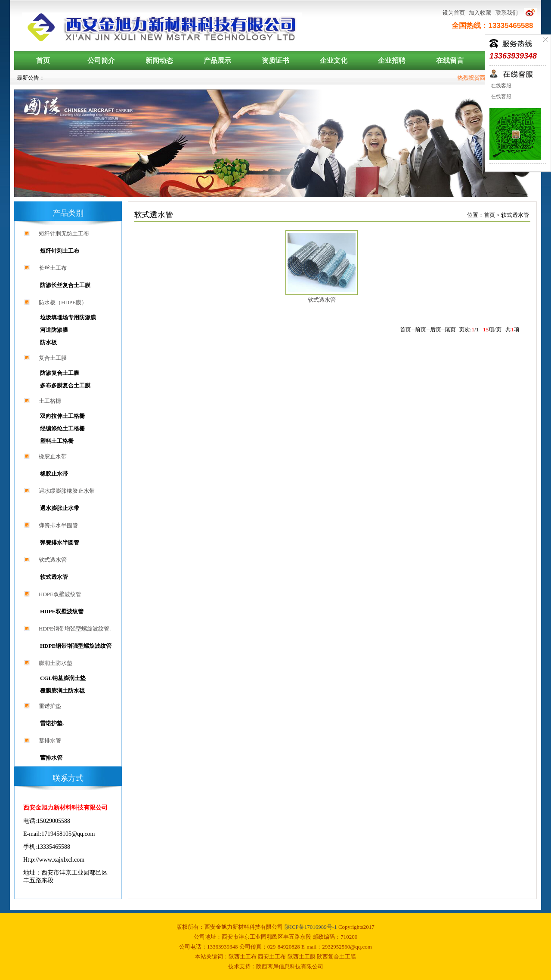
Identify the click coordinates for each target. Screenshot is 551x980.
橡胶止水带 (53, 456)
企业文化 (334, 60)
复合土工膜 (53, 358)
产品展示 (217, 60)
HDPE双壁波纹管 (60, 594)
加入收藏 (480, 13)
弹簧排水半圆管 (58, 525)
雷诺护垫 (50, 706)
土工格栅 (50, 401)
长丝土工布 (53, 268)
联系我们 (507, 13)
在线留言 (450, 60)
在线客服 (500, 86)
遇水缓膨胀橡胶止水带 (67, 491)
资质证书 (275, 60)
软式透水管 (53, 560)
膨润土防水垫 (56, 663)
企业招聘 (392, 60)
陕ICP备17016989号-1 (311, 927)
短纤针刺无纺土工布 (64, 233)
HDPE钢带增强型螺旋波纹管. (75, 629)
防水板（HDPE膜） (63, 302)
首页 (43, 60)
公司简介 (101, 60)
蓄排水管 (50, 740)
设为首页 (454, 13)
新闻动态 (159, 60)
